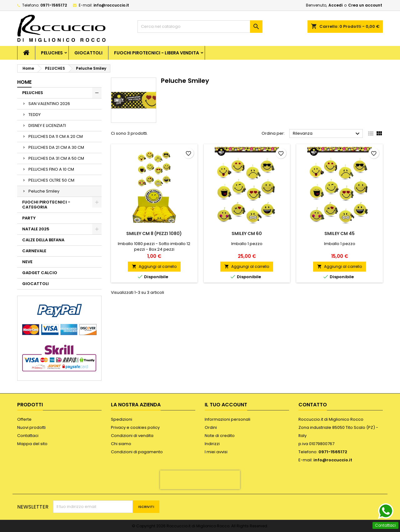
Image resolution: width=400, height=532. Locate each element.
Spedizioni (122, 419)
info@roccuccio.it (111, 5)
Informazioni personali (227, 419)
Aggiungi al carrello (154, 266)
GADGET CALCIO (40, 273)
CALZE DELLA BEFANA (43, 240)
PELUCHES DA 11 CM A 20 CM (56, 136)
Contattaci (28, 436)
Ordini (211, 427)
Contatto (313, 405)
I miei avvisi (216, 452)
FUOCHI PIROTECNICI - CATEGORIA (46, 205)
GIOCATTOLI (88, 53)
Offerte (24, 419)
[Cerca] (200, 27)
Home (24, 82)
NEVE (27, 262)
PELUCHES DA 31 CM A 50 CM (56, 158)
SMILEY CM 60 (247, 233)
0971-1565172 (54, 5)
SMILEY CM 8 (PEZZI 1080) (154, 233)
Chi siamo (121, 444)
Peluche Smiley (44, 191)
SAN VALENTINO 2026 (49, 104)
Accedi (335, 5)
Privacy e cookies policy (135, 427)
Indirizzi (212, 444)
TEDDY (35, 115)
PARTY (29, 218)
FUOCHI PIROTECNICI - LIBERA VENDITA (157, 53)
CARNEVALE (34, 251)
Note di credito (220, 436)
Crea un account (365, 5)
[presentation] (200, 480)
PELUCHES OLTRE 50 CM (51, 180)
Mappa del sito (32, 444)
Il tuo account (226, 405)
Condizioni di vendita (132, 436)
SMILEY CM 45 (340, 233)
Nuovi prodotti (31, 427)
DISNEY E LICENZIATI (47, 125)
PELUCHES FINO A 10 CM (51, 169)
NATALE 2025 (36, 229)
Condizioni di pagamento (137, 452)
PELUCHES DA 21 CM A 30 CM (56, 147)
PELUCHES (52, 53)
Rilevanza (327, 134)
